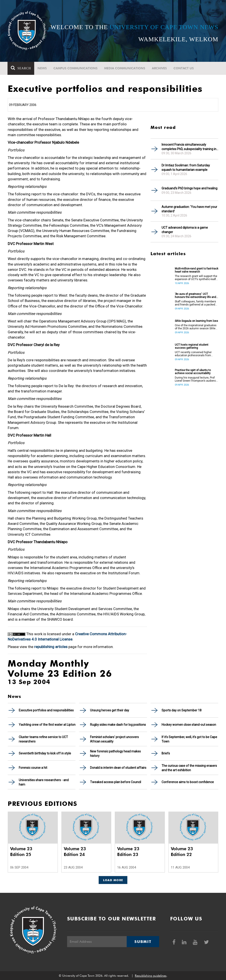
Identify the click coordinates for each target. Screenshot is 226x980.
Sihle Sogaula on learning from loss (196, 321)
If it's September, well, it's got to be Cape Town (189, 739)
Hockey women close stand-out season (189, 725)
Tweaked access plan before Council (116, 782)
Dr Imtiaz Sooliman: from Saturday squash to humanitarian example (186, 168)
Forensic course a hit (33, 768)
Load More (113, 880)
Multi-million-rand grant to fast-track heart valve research (197, 270)
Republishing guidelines (151, 976)
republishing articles (51, 647)
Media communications (125, 68)
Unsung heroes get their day (110, 710)
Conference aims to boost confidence (188, 782)
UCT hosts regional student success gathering (192, 346)
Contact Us (184, 68)
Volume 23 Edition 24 (75, 852)
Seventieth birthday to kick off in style (45, 753)
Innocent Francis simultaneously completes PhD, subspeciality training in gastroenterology (189, 147)
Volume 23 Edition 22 (182, 852)
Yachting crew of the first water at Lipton (47, 725)
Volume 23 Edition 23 (128, 852)
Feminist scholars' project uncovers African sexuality (114, 739)
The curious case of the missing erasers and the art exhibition (189, 768)
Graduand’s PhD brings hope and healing (189, 188)
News (42, 68)
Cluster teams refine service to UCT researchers (43, 739)
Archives (160, 68)
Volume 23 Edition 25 (21, 852)
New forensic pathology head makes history (115, 754)
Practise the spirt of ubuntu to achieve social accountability (193, 372)
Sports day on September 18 (182, 710)
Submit (143, 942)
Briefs (166, 753)
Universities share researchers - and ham (44, 782)
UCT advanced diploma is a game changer (185, 230)
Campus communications (76, 68)
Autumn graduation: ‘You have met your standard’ (189, 209)
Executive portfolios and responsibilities (46, 710)
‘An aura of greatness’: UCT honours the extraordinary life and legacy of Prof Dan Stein (195, 296)
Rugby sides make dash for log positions (118, 725)
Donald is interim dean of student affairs (118, 768)
